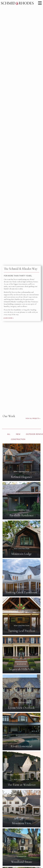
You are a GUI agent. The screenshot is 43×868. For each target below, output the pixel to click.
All (9, 434)
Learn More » (8, 318)
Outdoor (31, 434)
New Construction (18, 437)
